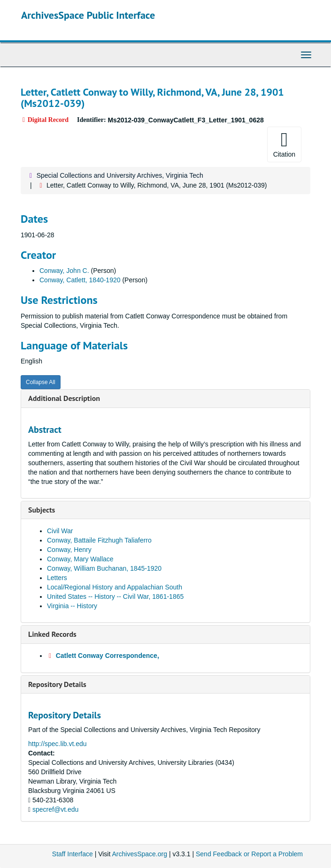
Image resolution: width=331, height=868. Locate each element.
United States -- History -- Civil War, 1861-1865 (115, 596)
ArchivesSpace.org (139, 854)
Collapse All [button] (41, 382)
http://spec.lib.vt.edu (58, 744)
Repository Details (57, 684)
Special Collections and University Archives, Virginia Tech (120, 175)
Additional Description (64, 398)
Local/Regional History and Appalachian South (115, 587)
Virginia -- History (72, 606)
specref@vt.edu (55, 809)
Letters (57, 578)
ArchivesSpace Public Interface (88, 15)
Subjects (42, 510)
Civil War (60, 531)
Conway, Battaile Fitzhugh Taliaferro (99, 540)
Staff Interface (73, 854)
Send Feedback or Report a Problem (249, 854)
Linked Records (52, 634)
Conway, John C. (64, 271)
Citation (284, 144)
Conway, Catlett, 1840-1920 (80, 280)
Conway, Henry (69, 550)
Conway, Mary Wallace (80, 559)
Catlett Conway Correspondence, (108, 656)
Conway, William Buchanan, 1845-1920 (104, 568)
